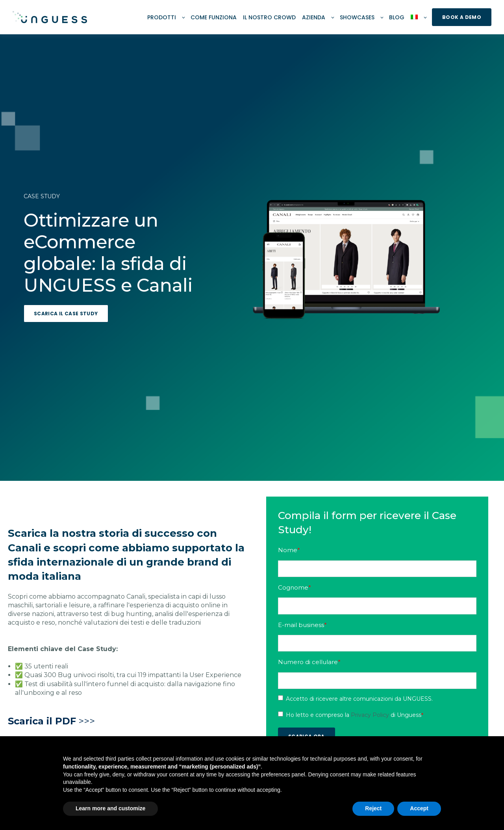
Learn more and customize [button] (110, 808)
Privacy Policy (371, 715)
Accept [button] (419, 808)
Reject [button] (373, 808)
